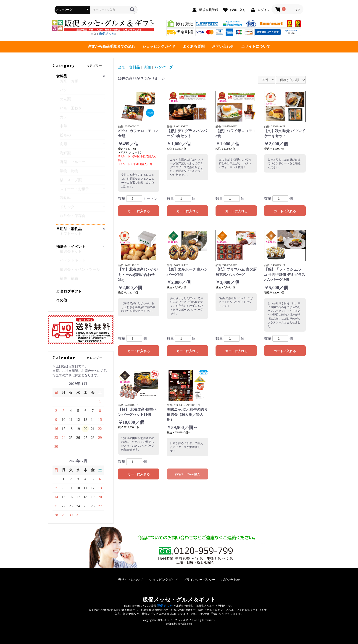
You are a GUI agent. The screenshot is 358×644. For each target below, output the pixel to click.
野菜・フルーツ (73, 164)
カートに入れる (139, 211)
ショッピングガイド (159, 46)
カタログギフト (69, 291)
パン (63, 92)
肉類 (63, 146)
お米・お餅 (69, 83)
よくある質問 (194, 46)
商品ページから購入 (187, 474)
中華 (63, 128)
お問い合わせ (223, 46)
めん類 (65, 101)
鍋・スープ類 (71, 182)
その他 (62, 300)
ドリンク (67, 209)
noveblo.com (185, 624)
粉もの (65, 137)
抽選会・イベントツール (80, 271)
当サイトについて (256, 46)
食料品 (62, 76)
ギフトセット (71, 236)
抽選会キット (71, 253)
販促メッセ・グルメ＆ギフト (179, 600)
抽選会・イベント (71, 247)
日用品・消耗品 (69, 229)
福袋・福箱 (69, 280)
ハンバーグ (164, 67)
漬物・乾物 (69, 173)
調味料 (65, 200)
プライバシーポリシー (199, 580)
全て (122, 67)
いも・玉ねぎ (71, 110)
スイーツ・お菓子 (74, 191)
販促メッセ (107, 34)
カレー (65, 119)
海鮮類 (65, 155)
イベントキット (73, 262)
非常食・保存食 (73, 218)
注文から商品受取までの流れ (111, 46)
